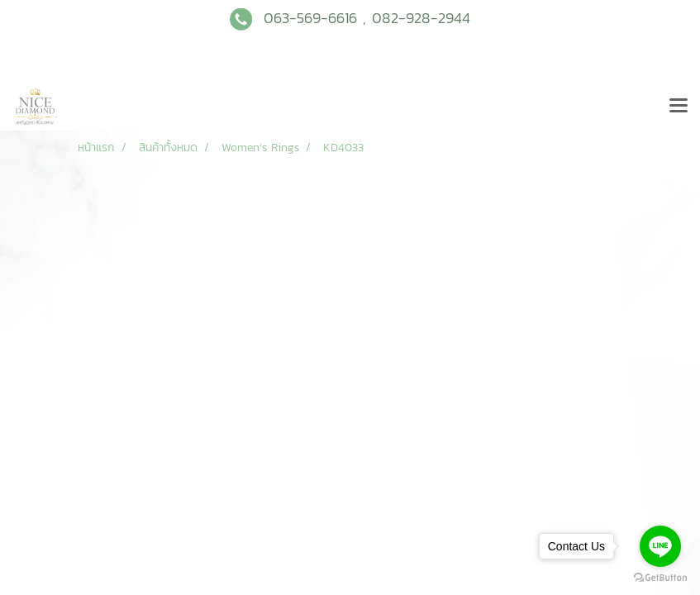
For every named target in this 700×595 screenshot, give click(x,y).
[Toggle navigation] (679, 107)
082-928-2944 (421, 18)
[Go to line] (660, 546)
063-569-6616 (310, 18)
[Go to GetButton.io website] (660, 578)
